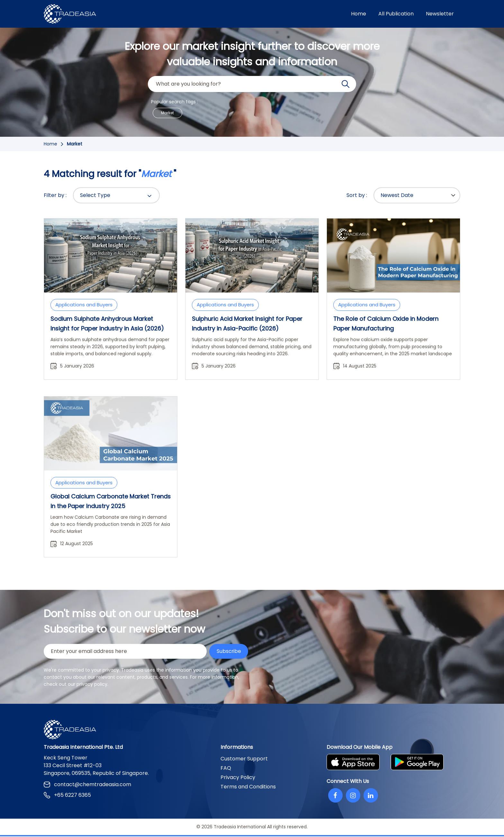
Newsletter (440, 14)
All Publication (396, 14)
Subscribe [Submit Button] (229, 651)
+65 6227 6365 (67, 796)
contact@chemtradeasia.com (87, 785)
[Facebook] (335, 796)
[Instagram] (353, 796)
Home (359, 14)
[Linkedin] (371, 796)
